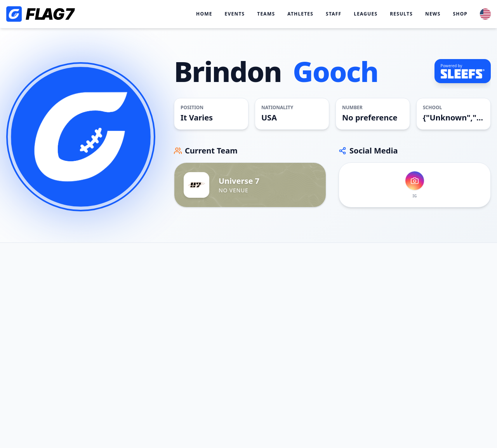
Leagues (366, 14)
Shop (460, 14)
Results (401, 14)
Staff (334, 14)
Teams (266, 14)
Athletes (300, 14)
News (433, 14)
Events (235, 14)
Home (204, 14)
